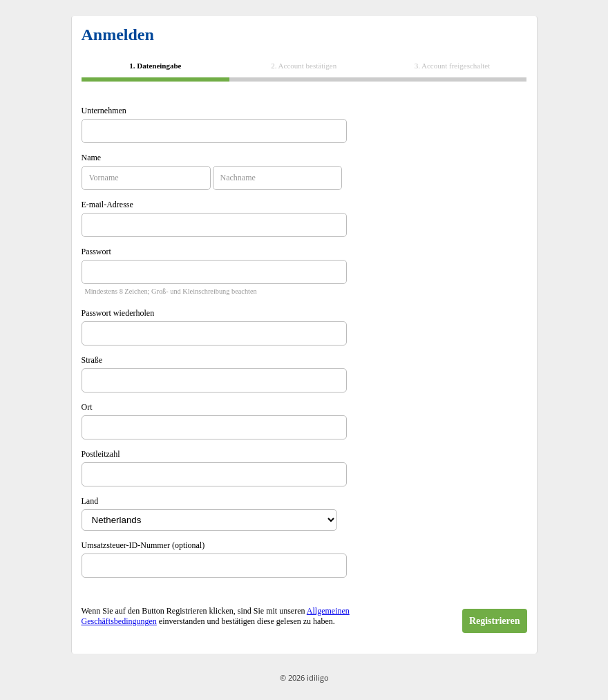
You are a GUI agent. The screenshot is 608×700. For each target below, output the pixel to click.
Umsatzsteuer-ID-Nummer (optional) (143, 545)
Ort (87, 407)
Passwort (96, 252)
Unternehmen (104, 111)
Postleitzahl (101, 454)
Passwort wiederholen (118, 313)
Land (90, 501)
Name (92, 158)
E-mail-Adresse (107, 205)
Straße (92, 360)
